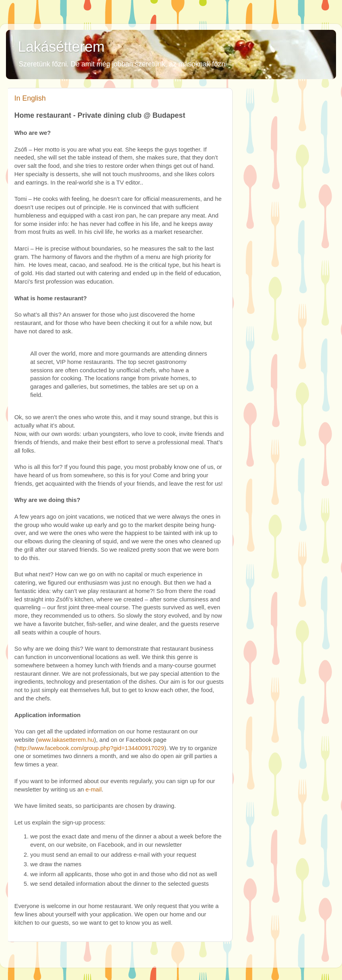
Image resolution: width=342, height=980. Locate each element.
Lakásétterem (61, 47)
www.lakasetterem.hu (66, 740)
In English (30, 98)
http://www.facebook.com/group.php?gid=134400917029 (90, 748)
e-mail (93, 789)
